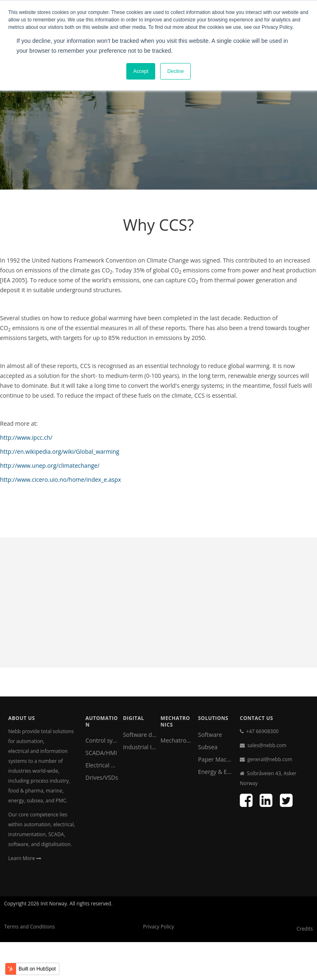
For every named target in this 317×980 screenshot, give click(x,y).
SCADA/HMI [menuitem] (101, 753)
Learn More (25, 858)
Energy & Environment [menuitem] (215, 772)
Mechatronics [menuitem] (177, 740)
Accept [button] (141, 71)
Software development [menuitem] (140, 735)
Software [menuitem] (210, 735)
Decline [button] (175, 71)
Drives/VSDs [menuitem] (102, 777)
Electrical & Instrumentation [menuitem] (102, 765)
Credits (305, 929)
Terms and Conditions (30, 927)
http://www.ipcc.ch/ (26, 437)
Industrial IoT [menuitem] (140, 747)
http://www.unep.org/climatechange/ (50, 465)
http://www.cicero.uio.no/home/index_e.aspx (60, 479)
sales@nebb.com (267, 745)
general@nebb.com (270, 759)
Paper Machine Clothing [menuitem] (215, 759)
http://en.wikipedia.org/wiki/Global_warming (60, 451)
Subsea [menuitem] (208, 747)
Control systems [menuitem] (102, 740)
